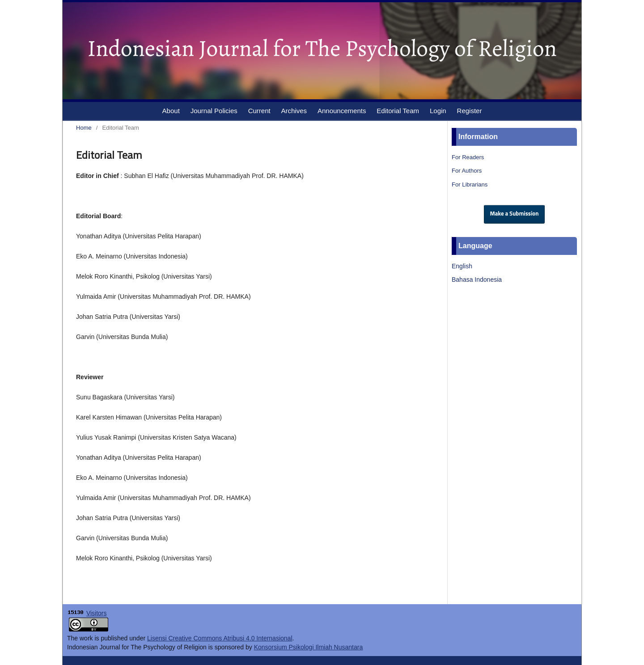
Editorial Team (398, 111)
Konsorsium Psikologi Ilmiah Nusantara (309, 647)
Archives (294, 111)
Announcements (342, 111)
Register (470, 111)
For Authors (467, 171)
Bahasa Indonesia (477, 280)
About (171, 111)
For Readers (468, 157)
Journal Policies (214, 111)
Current (259, 111)
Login (438, 111)
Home (84, 128)
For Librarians (470, 184)
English (462, 266)
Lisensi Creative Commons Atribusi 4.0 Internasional (220, 638)
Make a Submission (515, 214)
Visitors (97, 613)
